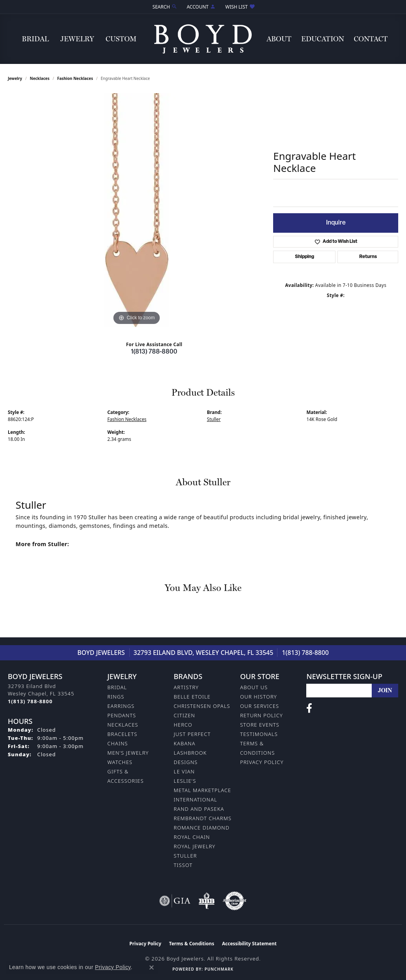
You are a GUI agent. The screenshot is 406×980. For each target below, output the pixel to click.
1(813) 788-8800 (154, 352)
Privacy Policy (262, 762)
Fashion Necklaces (75, 78)
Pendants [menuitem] (122, 715)
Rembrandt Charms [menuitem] (203, 818)
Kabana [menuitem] (185, 743)
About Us (254, 687)
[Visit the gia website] (175, 901)
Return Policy (261, 715)
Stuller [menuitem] (185, 856)
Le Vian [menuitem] (184, 771)
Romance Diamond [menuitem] (202, 828)
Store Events (260, 725)
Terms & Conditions (192, 944)
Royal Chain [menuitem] (192, 837)
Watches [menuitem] (120, 762)
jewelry (15, 78)
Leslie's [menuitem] (185, 781)
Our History (259, 697)
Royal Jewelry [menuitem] (195, 846)
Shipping (304, 257)
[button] (164, 7)
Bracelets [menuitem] (123, 734)
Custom (121, 39)
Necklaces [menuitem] (123, 725)
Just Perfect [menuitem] (192, 734)
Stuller (214, 419)
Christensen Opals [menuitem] (202, 706)
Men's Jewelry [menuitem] (128, 753)
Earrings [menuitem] (121, 706)
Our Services (259, 706)
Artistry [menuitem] (186, 687)
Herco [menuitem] (183, 725)
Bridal (35, 39)
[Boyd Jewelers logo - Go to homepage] (203, 39)
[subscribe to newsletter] (385, 691)
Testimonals (259, 734)
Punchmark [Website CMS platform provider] (219, 969)
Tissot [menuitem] (183, 865)
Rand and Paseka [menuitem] (199, 809)
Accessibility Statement (249, 944)
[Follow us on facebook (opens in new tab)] (309, 708)
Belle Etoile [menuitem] (192, 697)
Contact (371, 39)
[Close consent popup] (152, 968)
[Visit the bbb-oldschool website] (207, 901)
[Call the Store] (30, 701)
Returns (368, 257)
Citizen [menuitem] (184, 715)
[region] (137, 210)
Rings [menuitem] (116, 697)
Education (323, 39)
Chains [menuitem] (118, 743)
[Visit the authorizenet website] (235, 901)
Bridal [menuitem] (117, 687)
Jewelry (77, 39)
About (279, 39)
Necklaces (40, 78)
